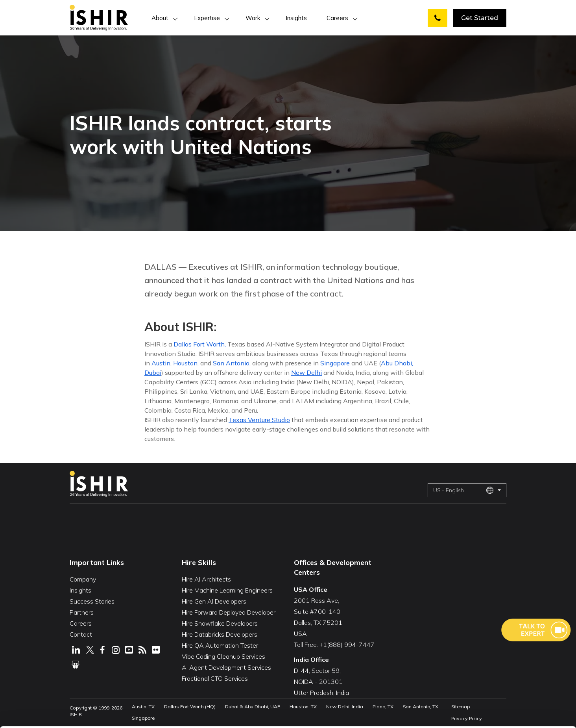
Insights (296, 18)
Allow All (500, 653)
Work (253, 18)
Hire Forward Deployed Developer (229, 612)
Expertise (207, 18)
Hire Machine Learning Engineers (227, 590)
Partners (82, 612)
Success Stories (92, 601)
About (160, 18)
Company (83, 579)
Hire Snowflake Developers (220, 623)
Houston (185, 363)
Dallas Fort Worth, (200, 344)
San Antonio (231, 363)
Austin (161, 363)
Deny (501, 702)
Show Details (128, 710)
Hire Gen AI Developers (214, 601)
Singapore (335, 363)
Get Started (480, 18)
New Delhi (306, 372)
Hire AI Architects (206, 579)
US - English (463, 490)
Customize (501, 677)
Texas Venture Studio (259, 420)
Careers (337, 18)
